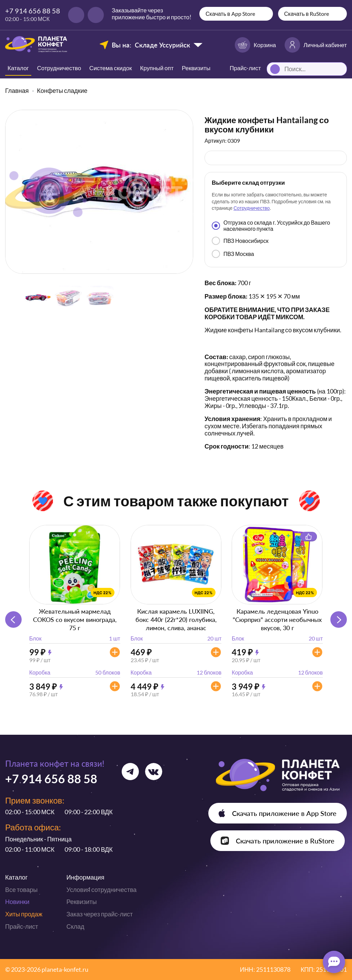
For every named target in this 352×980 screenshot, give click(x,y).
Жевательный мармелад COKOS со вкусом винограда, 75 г (75, 620)
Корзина (255, 45)
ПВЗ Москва (233, 254)
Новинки (17, 902)
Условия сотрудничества (101, 890)
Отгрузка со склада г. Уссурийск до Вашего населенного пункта (271, 225)
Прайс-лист (22, 926)
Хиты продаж (24, 914)
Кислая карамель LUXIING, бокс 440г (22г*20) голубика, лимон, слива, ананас (176, 620)
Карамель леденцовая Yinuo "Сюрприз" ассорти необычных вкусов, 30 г (277, 620)
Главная (17, 90)
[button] (339, 620)
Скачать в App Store (230, 14)
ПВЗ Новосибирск (240, 241)
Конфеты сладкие (62, 90)
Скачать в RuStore (307, 14)
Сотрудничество (59, 68)
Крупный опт (157, 68)
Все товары (21, 890)
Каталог (18, 68)
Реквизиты (196, 68)
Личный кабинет (316, 45)
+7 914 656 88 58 (33, 11)
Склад (75, 926)
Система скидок (111, 68)
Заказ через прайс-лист (100, 914)
